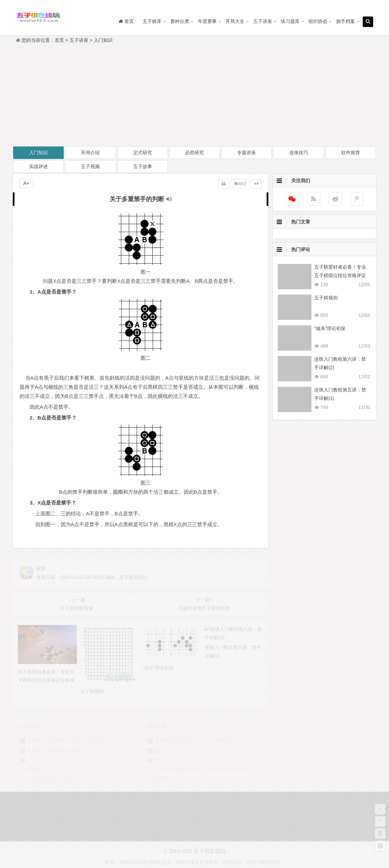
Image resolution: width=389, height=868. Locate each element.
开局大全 (235, 21)
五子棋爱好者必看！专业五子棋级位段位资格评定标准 (340, 275)
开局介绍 (90, 153)
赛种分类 (180, 21)
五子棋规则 (326, 298)
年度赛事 (207, 21)
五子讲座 (263, 21)
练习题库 (290, 21)
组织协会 (318, 21)
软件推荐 (351, 153)
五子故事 (143, 166)
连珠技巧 (299, 153)
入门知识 (103, 40)
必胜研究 (194, 153)
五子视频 (90, 166)
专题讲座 (246, 153)
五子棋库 (152, 21)
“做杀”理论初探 (330, 328)
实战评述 (38, 166)
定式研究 (143, 153)
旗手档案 (346, 21)
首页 (59, 40)
